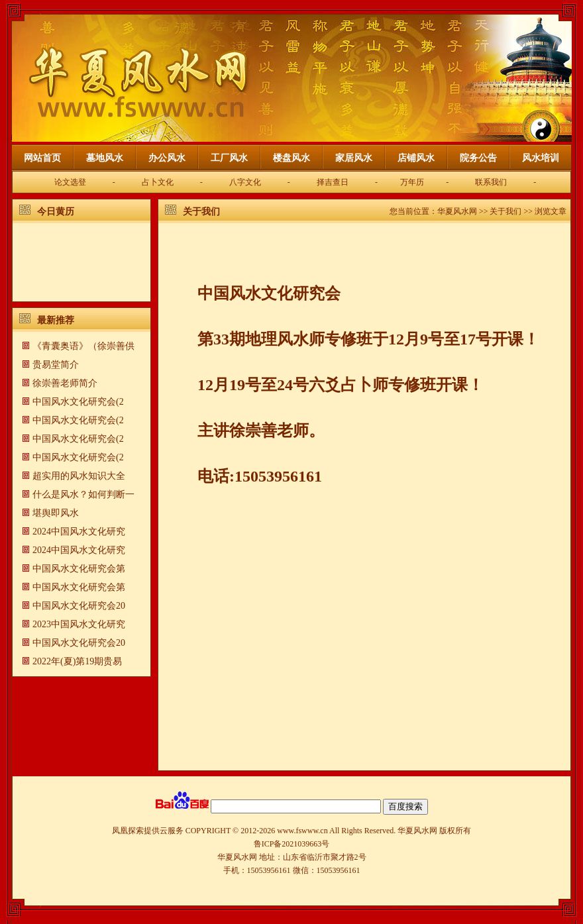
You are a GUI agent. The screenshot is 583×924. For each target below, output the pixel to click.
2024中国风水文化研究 (79, 532)
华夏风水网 (457, 211)
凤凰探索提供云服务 (148, 831)
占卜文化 (158, 182)
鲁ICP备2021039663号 (292, 844)
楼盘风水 (291, 158)
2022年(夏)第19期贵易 (77, 661)
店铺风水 (416, 158)
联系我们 (491, 182)
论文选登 (70, 182)
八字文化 (245, 182)
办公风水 (167, 158)
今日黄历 (56, 212)
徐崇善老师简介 (65, 383)
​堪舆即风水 (56, 513)
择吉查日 (333, 182)
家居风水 (354, 158)
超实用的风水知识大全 (79, 476)
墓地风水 (105, 158)
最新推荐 (56, 320)
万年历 (412, 182)
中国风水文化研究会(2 (78, 402)
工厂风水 (229, 158)
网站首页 (42, 158)
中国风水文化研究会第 (79, 569)
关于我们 (201, 212)
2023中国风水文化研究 (79, 624)
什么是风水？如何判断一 (83, 494)
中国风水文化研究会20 (79, 606)
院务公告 (478, 158)
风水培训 (541, 158)
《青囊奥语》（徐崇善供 (83, 346)
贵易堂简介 (56, 365)
